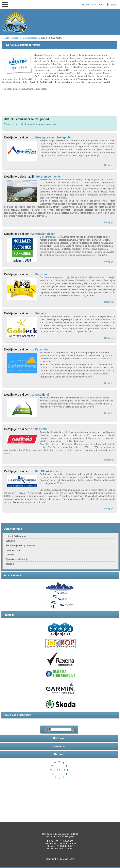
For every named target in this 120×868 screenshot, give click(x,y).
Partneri (59, 754)
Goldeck (41, 313)
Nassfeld (41, 429)
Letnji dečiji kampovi (16, 536)
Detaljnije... (110, 165)
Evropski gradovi (14, 550)
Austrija (14, 38)
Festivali (10, 555)
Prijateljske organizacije (17, 715)
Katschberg (43, 349)
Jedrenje (10, 564)
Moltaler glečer (45, 234)
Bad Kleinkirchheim (48, 471)
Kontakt (112, 5)
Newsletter (59, 746)
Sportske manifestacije (17, 559)
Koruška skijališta (28, 38)
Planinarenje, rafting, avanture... (21, 545)
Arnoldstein (43, 395)
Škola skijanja (12, 575)
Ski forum (59, 738)
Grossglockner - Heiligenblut (54, 137)
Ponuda (5, 38)
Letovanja (11, 541)
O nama (102, 5)
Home (86, 5)
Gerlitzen (41, 274)
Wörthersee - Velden (49, 177)
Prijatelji (9, 615)
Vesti (93, 5)
